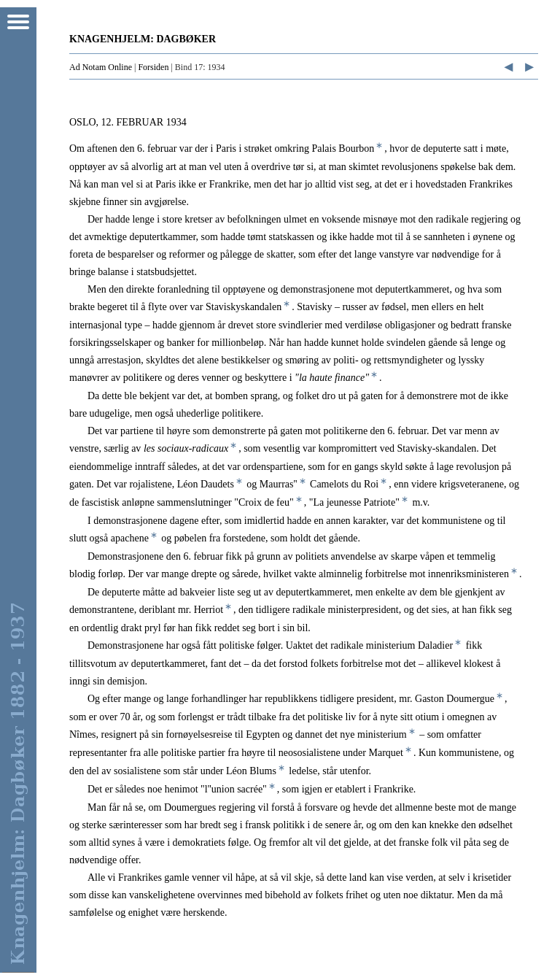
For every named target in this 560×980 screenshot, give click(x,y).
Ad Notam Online (101, 67)
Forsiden (153, 67)
